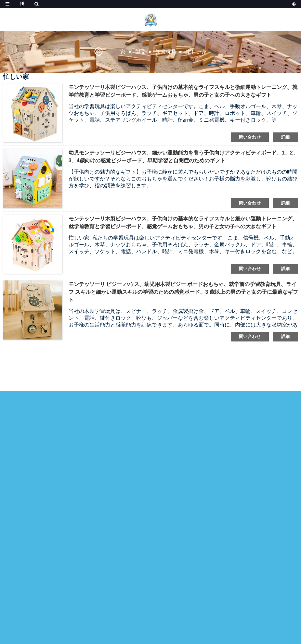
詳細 (286, 137)
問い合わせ (250, 137)
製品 (140, 52)
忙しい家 (196, 52)
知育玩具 (166, 52)
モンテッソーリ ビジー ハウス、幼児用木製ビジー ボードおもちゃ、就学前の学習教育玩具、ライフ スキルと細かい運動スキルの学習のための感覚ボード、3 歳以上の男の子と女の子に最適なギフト (183, 292)
